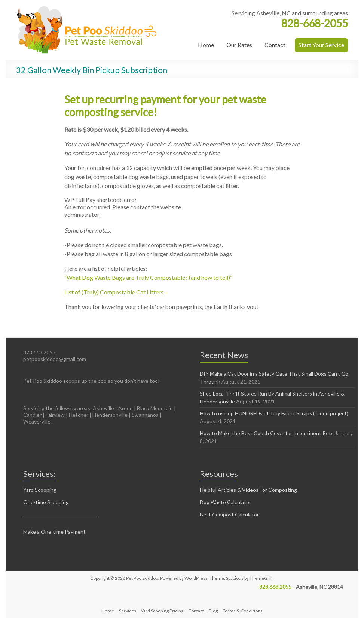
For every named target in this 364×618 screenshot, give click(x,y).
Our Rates (239, 45)
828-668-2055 (315, 23)
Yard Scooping (40, 490)
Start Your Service (321, 45)
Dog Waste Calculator (225, 502)
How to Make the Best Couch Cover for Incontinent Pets (267, 433)
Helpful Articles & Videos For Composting (248, 490)
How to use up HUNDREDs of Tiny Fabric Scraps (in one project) (274, 413)
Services (128, 611)
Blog (213, 611)
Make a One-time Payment (54, 532)
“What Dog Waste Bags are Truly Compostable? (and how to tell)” (148, 277)
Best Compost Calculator (229, 514)
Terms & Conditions (243, 611)
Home (206, 45)
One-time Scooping (46, 502)
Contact (275, 45)
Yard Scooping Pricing (162, 611)
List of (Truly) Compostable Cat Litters (114, 292)
